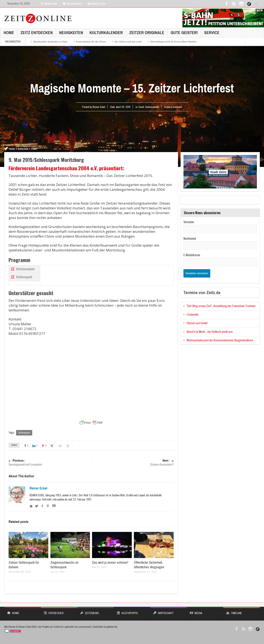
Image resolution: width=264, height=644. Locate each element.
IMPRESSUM (49, 4)
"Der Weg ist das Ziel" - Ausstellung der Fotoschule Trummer (221, 306)
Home (9, 33)
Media (205, 611)
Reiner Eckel (38, 488)
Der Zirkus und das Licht (128, 42)
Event (141, 107)
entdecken (59, 611)
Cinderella (193, 315)
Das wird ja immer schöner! (110, 563)
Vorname (189, 222)
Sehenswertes (152, 107)
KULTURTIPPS (132, 611)
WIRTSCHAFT (169, 611)
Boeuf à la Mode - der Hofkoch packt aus (210, 332)
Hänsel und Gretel (197, 323)
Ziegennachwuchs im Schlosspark (64, 565)
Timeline (242, 611)
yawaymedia (85, 627)
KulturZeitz (23, 149)
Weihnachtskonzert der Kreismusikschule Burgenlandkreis (220, 340)
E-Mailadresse (192, 255)
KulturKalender (106, 33)
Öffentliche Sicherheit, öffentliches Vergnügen (149, 565)
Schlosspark (21, 277)
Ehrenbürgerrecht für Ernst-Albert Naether (174, 42)
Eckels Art (59, 627)
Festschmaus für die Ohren (91, 42)
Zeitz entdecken (37, 33)
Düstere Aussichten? (132, 463)
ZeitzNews (95, 611)
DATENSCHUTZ (72, 4)
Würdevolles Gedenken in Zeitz (50, 42)
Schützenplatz (22, 269)
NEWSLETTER (97, 4)
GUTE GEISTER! (184, 33)
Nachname (190, 238)
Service (212, 33)
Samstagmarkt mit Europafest (50, 463)
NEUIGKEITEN (71, 33)
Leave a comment (173, 107)
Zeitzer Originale (147, 33)
